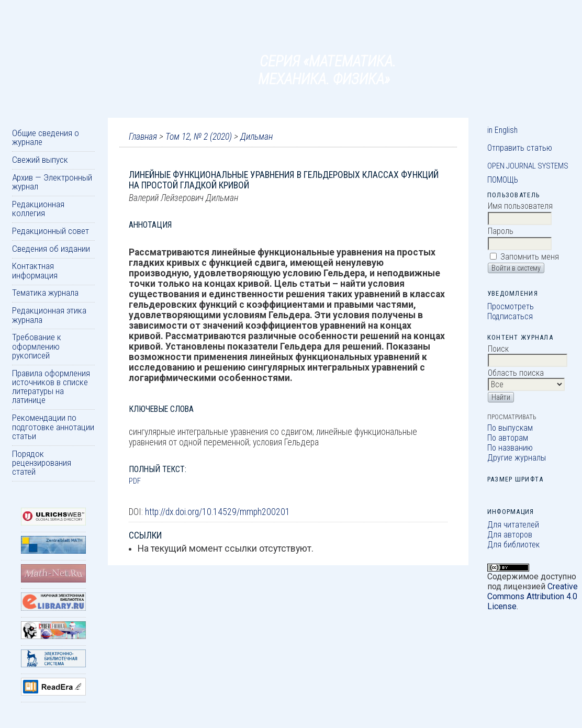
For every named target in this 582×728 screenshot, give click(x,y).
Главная (143, 137)
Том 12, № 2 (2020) (199, 137)
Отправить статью (520, 148)
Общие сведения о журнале (46, 137)
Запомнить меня (530, 257)
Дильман (256, 137)
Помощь (503, 180)
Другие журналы (517, 458)
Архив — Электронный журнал (52, 182)
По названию (510, 448)
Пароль (501, 231)
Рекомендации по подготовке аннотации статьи (53, 427)
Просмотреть (511, 306)
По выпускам (510, 428)
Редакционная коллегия (38, 209)
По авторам (508, 438)
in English (502, 130)
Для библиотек (513, 545)
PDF (135, 481)
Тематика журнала (45, 293)
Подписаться (510, 316)
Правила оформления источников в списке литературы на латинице (51, 387)
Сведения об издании (51, 249)
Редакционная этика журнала (49, 315)
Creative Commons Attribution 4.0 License (533, 596)
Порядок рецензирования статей (42, 463)
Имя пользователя (520, 206)
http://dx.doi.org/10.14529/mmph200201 (217, 512)
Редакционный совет (51, 231)
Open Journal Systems (528, 166)
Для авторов (510, 535)
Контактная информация (35, 270)
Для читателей (513, 525)
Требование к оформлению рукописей (37, 346)
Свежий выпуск (40, 160)
